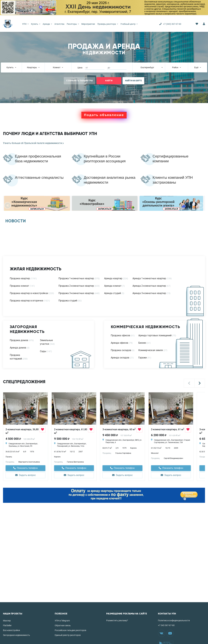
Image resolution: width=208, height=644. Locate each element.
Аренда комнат (113, 286)
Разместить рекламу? (117, 620)
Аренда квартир (113, 278)
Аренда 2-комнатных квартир (149, 286)
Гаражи (143, 358)
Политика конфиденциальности (174, 620)
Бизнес (142, 343)
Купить (36, 24)
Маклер (7, 621)
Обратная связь (63, 625)
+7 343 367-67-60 (166, 625)
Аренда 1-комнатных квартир (149, 278)
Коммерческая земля (151, 350)
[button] (189, 383)
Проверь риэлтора (108, 24)
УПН (25, 24)
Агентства (59, 24)
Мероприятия (88, 24)
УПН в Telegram (62, 621)
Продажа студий (68, 301)
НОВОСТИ (16, 221)
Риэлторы (73, 24)
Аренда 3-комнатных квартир (149, 293)
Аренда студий (113, 293)
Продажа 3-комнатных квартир (76, 293)
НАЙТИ (109, 81)
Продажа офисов (120, 335)
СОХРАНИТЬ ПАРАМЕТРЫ (80, 81)
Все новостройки (11, 630)
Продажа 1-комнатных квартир (76, 278)
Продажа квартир (20, 278)
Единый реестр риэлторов (68, 635)
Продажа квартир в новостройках (29, 293)
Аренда (47, 24)
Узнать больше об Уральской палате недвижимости (33, 143)
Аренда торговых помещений (155, 335)
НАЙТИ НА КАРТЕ (133, 81)
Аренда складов (120, 358)
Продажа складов (121, 350)
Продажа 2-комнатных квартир (76, 286)
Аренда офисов (119, 343)
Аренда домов (18, 348)
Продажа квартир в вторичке (26, 301)
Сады (43, 351)
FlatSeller (7, 625)
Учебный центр (129, 24)
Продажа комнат (19, 286)
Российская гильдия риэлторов (70, 630)
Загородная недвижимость (17, 635)
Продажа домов (19, 340)
